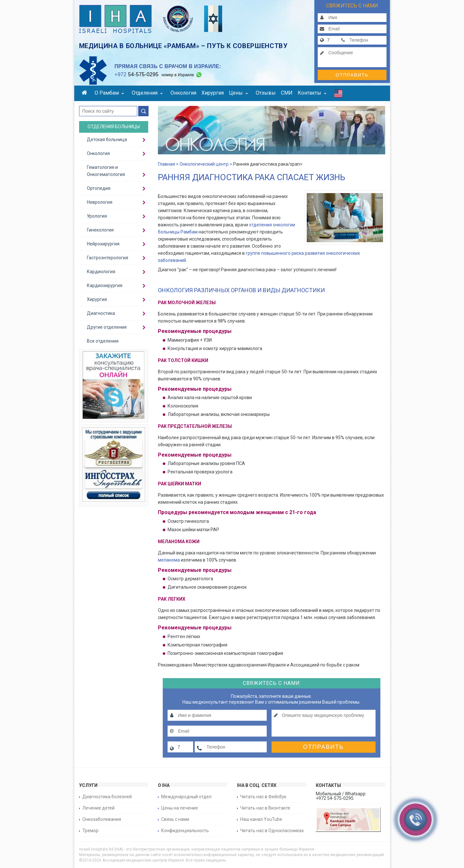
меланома (169, 560)
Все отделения (103, 341)
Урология (97, 216)
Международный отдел (186, 797)
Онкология (183, 93)
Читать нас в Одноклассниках (272, 831)
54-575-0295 (137, 74)
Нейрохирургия (103, 244)
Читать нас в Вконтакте (265, 808)
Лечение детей (98, 808)
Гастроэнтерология (108, 258)
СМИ (287, 93)
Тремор (90, 831)
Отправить (352, 75)
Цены (238, 93)
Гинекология (100, 230)
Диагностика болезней (107, 797)
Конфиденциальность (185, 831)
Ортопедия (99, 188)
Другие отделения (107, 327)
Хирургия (213, 93)
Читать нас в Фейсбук (263, 797)
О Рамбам (109, 93)
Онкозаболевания (102, 819)
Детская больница (107, 139)
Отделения (147, 93)
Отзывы (266, 93)
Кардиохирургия (105, 285)
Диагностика (101, 313)
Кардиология (101, 272)
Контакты (312, 93)
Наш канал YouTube (261, 819)
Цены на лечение (180, 808)
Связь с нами (175, 819)
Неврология (100, 202)
